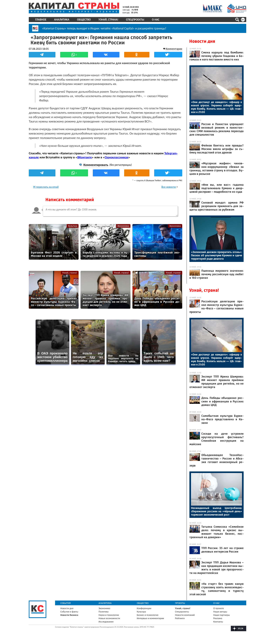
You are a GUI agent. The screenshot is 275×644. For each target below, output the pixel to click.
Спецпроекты (135, 20)
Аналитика (62, 20)
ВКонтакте (84, 157)
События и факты (69, 612)
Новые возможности (109, 618)
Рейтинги (180, 618)
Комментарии (174, 49)
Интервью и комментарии (150, 618)
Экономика (123, 226)
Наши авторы (220, 612)
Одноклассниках (117, 157)
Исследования (106, 622)
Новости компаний (185, 615)
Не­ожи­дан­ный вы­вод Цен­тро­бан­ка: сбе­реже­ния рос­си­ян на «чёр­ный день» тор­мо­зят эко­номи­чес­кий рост (217, 511)
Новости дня (202, 41)
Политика (104, 612)
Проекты (180, 603)
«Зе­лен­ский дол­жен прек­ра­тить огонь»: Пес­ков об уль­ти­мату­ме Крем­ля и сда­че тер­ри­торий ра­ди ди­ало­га (217, 255)
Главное (41, 20)
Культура (73, 226)
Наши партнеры (222, 615)
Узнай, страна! (108, 20)
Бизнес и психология (148, 615)
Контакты (218, 622)
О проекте (219, 608)
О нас (156, 20)
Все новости (169, 187)
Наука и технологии (109, 615)
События (66, 603)
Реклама (218, 618)
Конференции (144, 608)
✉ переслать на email (46, 187)
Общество (84, 20)
